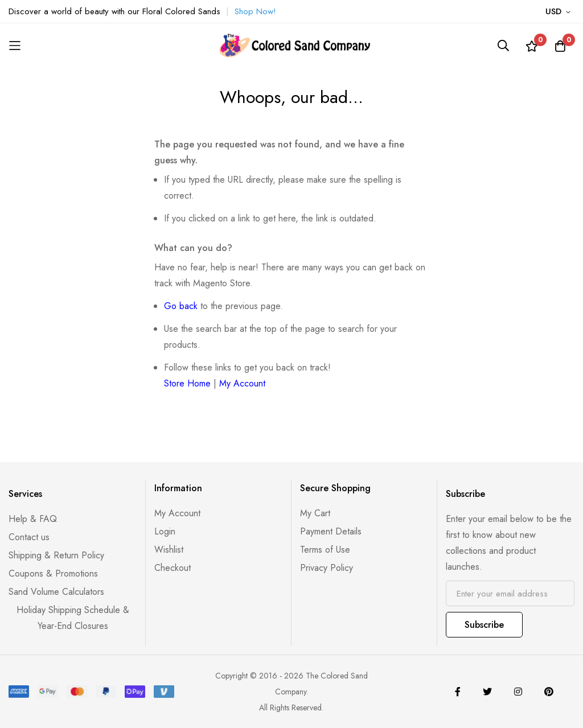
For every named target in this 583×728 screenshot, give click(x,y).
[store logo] (291, 46)
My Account (242, 383)
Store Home (187, 383)
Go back (181, 306)
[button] (560, 12)
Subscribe (484, 625)
